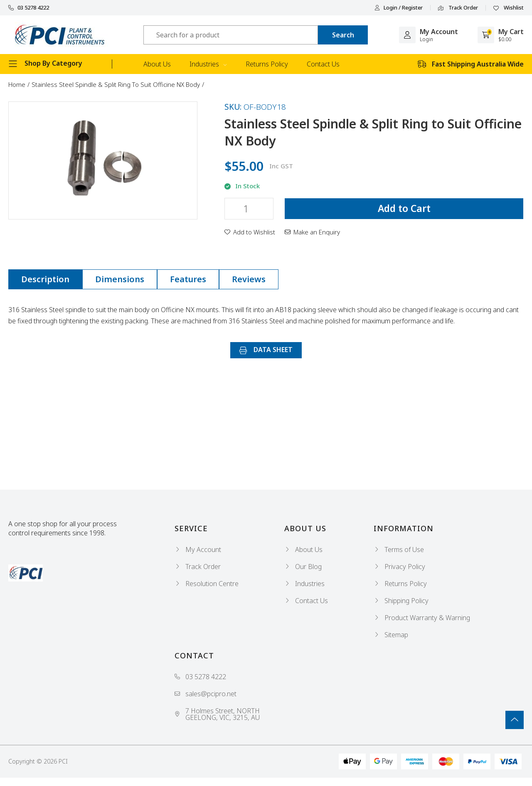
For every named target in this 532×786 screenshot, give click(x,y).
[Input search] (231, 35)
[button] (250, 232)
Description (45, 279)
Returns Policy (267, 64)
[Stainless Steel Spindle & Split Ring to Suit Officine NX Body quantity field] (249, 209)
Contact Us (323, 64)
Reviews (249, 279)
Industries (208, 64)
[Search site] (343, 35)
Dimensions (120, 279)
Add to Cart (404, 208)
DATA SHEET (266, 350)
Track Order (458, 8)
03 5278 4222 (29, 8)
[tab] (45, 279)
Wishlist (509, 8)
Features (188, 279)
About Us (157, 64)
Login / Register (399, 8)
